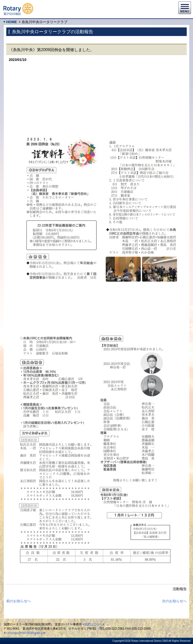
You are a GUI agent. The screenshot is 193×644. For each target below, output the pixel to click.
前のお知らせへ (19, 601)
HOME (12, 22)
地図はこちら (93, 624)
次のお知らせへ (174, 601)
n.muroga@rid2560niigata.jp (25, 633)
